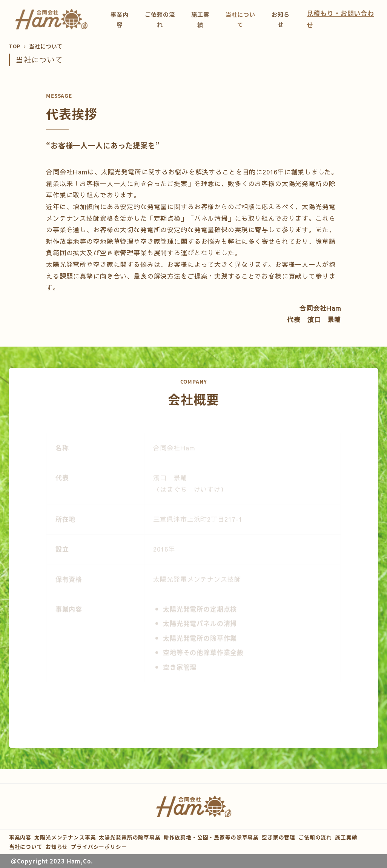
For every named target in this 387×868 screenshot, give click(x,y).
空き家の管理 (279, 837)
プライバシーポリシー (99, 846)
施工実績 (346, 837)
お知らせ (57, 846)
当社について (26, 846)
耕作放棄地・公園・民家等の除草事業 (211, 837)
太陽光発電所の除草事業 (130, 837)
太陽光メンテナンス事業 (65, 837)
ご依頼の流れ (315, 837)
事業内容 (20, 837)
